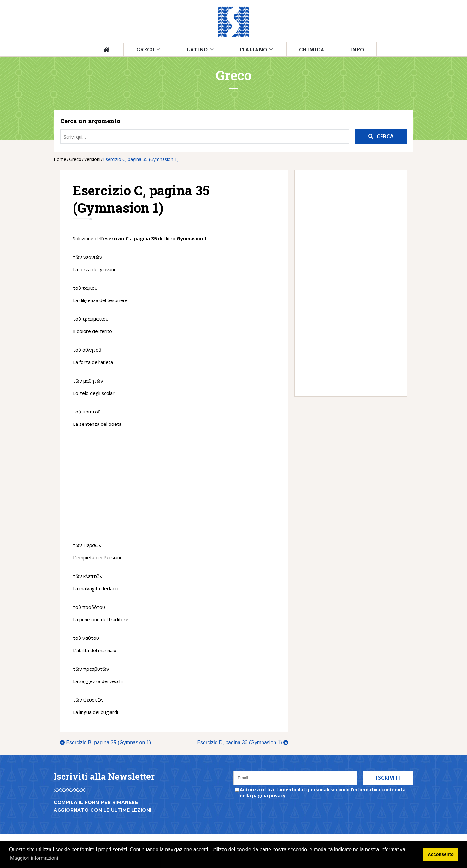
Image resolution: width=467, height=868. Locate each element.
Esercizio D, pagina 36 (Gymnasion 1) (242, 743)
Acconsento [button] (440, 854)
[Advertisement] (174, 485)
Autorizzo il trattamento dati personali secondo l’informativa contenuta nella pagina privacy (323, 793)
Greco (145, 49)
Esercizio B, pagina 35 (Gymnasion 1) (105, 743)
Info (357, 49)
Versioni (92, 159)
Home (60, 159)
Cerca (385, 136)
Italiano (253, 49)
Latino (197, 49)
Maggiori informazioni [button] (34, 858)
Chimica (312, 49)
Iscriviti (388, 778)
